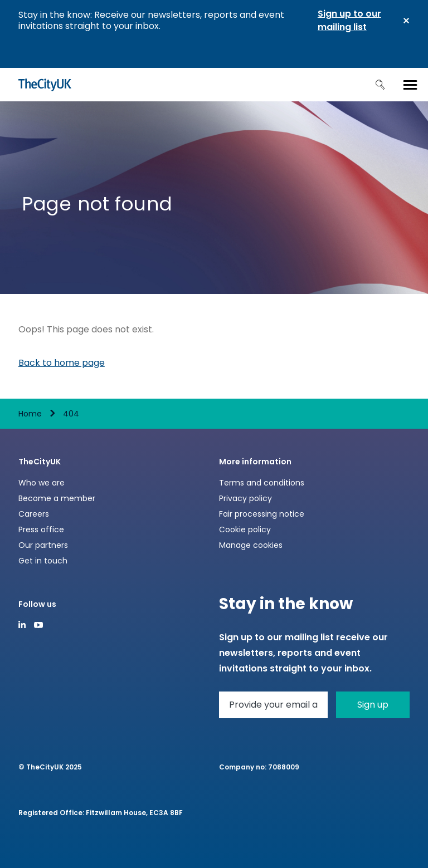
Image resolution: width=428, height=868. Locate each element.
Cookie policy (245, 529)
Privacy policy (245, 498)
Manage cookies (251, 545)
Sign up (373, 705)
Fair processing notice (262, 514)
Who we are (42, 483)
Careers (34, 514)
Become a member (57, 498)
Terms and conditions (262, 483)
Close (406, 21)
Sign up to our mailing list (349, 20)
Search (380, 85)
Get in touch (43, 561)
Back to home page (62, 363)
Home (30, 414)
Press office (41, 529)
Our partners (43, 545)
